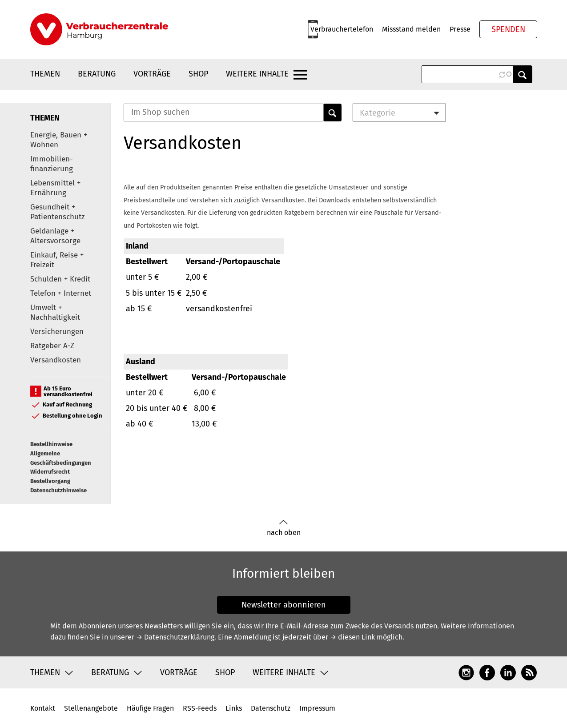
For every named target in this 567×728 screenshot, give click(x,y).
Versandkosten (56, 360)
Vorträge (152, 74)
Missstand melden (411, 29)
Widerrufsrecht (50, 472)
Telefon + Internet (61, 293)
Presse (460, 29)
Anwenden (523, 74)
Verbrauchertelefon (342, 29)
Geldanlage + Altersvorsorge (55, 236)
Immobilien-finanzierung (52, 164)
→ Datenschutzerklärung (175, 637)
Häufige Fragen (150, 708)
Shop (198, 74)
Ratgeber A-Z (52, 346)
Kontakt (43, 708)
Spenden (508, 29)
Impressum (317, 708)
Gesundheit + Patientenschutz (57, 212)
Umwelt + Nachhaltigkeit (55, 312)
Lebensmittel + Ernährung (55, 188)
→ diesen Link (352, 637)
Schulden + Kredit (60, 279)
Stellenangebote (91, 708)
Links (234, 708)
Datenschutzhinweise (58, 490)
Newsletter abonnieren (284, 605)
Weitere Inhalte (257, 74)
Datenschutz (271, 708)
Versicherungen (57, 332)
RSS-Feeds (200, 708)
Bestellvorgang (50, 481)
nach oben (284, 528)
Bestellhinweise (51, 444)
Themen (45, 74)
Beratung (97, 74)
